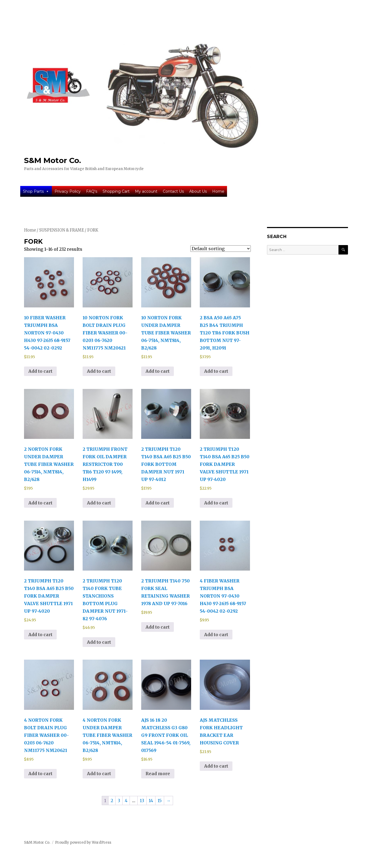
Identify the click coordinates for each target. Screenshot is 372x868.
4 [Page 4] (126, 801)
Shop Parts (36, 191)
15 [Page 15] (160, 801)
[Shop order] (221, 249)
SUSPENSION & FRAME (62, 230)
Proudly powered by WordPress (83, 842)
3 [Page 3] (119, 801)
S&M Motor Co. (53, 160)
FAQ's (92, 191)
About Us (198, 191)
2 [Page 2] (112, 801)
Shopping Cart (116, 191)
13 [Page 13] (142, 801)
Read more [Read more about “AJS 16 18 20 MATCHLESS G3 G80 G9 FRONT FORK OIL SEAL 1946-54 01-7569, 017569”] (158, 774)
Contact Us (173, 191)
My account (146, 191)
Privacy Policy (68, 191)
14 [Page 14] (151, 801)
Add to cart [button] (40, 371)
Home (218, 191)
